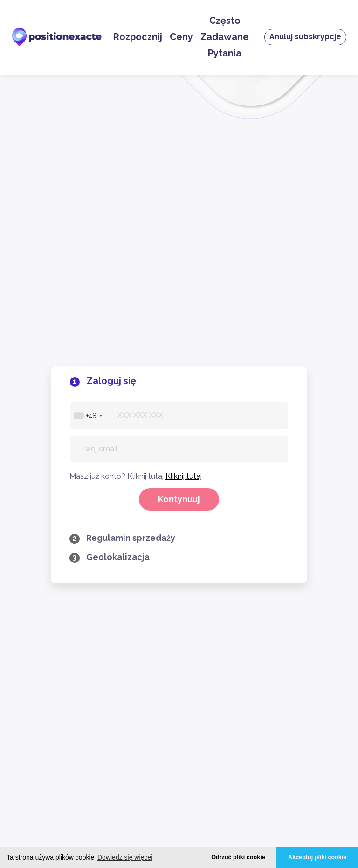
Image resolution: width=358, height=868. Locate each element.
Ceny (181, 37)
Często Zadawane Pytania (225, 37)
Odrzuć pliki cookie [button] (238, 857)
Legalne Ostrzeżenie (62, 699)
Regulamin (63, 651)
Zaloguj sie (62, 542)
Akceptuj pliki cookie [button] (317, 857)
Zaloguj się (62, 526)
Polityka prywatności (62, 667)
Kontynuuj (179, 233)
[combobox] (88, 150)
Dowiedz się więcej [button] (125, 857)
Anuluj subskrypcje (305, 37)
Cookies (63, 683)
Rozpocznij (138, 37)
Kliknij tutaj (184, 210)
